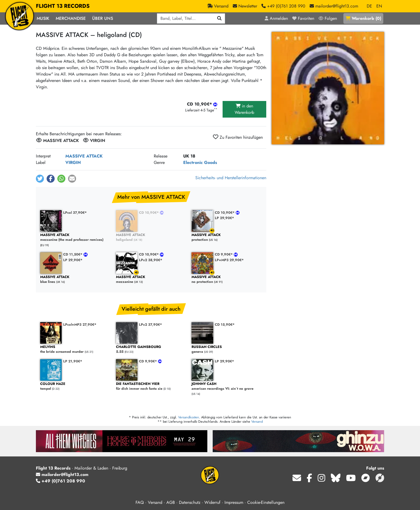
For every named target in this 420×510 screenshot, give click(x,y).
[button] (40, 179)
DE (369, 6)
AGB (171, 502)
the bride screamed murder (75, 349)
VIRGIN (73, 162)
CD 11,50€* (73, 254)
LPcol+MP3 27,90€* (80, 325)
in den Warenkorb (244, 109)
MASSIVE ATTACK (84, 156)
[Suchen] (220, 18)
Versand (257, 421)
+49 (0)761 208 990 (61, 481)
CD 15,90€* (225, 325)
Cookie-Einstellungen (266, 502)
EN (379, 6)
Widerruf (212, 502)
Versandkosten (189, 417)
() (363, 18)
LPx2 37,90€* (151, 325)
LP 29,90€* (224, 218)
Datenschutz (190, 502)
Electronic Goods (200, 162)
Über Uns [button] (103, 18)
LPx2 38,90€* (151, 260)
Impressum (234, 502)
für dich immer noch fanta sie (151, 386)
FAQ (140, 502)
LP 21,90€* (73, 361)
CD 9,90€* (224, 254)
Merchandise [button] (71, 18)
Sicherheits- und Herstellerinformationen (231, 178)
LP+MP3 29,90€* (229, 260)
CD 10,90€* (149, 213)
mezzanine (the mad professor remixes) (75, 237)
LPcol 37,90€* (75, 213)
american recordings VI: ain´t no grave (227, 386)
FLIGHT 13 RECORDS (63, 6)
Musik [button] (43, 18)
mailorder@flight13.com (62, 475)
